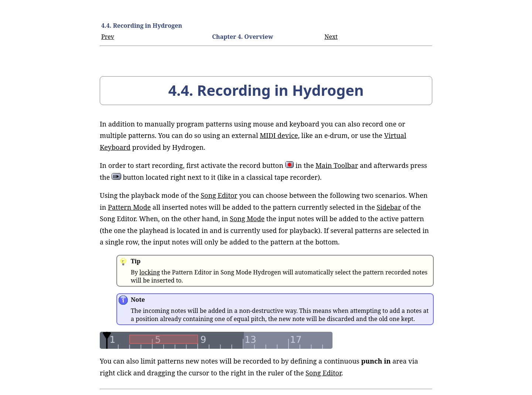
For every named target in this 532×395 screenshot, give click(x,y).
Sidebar (389, 207)
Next (331, 37)
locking (149, 272)
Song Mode (247, 219)
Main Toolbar (337, 165)
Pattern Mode (129, 207)
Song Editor (219, 195)
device (279, 135)
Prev (108, 37)
